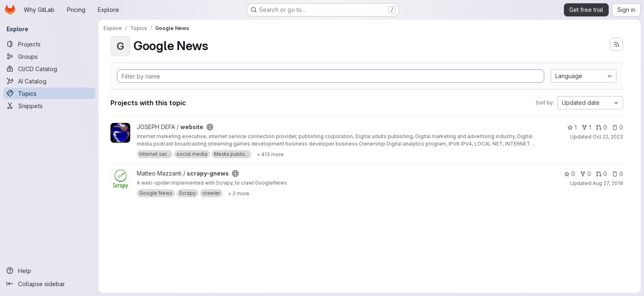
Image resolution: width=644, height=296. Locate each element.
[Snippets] (49, 106)
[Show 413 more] (270, 154)
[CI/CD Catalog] (49, 69)
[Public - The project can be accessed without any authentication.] (210, 127)
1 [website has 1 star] (572, 127)
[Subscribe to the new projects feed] (616, 44)
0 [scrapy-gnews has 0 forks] (585, 174)
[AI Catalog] (49, 81)
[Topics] (49, 93)
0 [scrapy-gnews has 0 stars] (569, 174)
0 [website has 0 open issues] (618, 127)
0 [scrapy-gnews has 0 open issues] (618, 174)
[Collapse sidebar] (49, 284)
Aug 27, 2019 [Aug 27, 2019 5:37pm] (608, 183)
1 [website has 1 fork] (586, 127)
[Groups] (49, 56)
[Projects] (49, 44)
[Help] (49, 271)
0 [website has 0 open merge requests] (601, 127)
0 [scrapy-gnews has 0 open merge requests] (601, 174)
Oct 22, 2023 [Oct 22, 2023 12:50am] (608, 137)
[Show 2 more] (239, 193)
